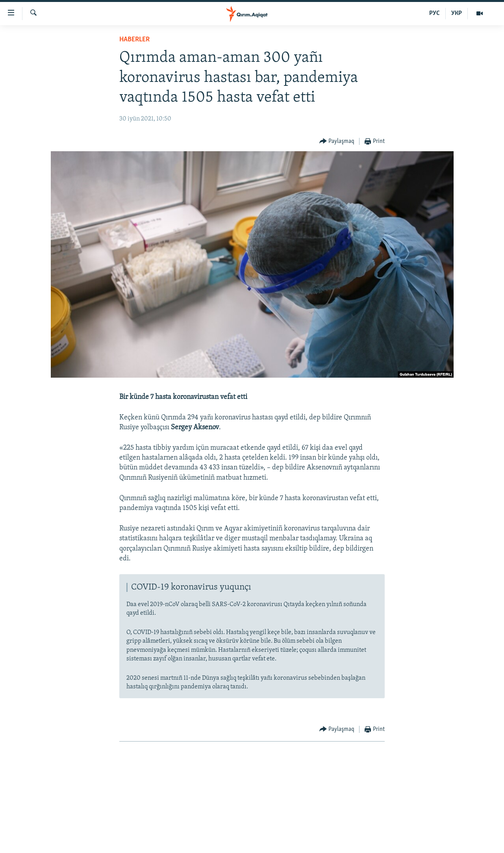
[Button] (337, 142)
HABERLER (134, 40)
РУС (435, 13)
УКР (457, 13)
